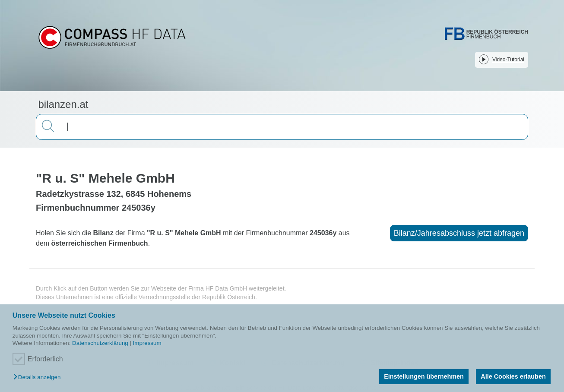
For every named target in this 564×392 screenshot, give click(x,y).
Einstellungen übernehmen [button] (424, 376)
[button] (39, 378)
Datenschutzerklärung (100, 343)
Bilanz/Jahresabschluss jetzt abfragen (459, 233)
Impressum (147, 343)
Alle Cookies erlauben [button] (513, 376)
